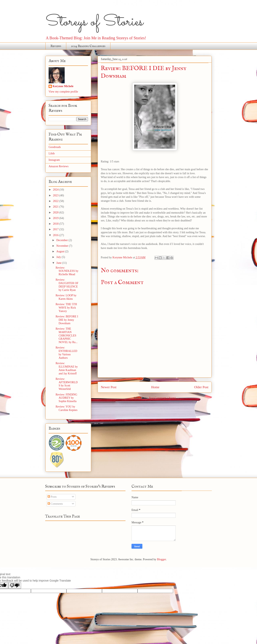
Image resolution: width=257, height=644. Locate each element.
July (59, 257)
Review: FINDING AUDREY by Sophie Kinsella (66, 398)
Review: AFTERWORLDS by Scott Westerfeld (67, 384)
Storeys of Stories (94, 22)
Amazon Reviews (59, 166)
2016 (56, 235)
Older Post (201, 387)
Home (155, 387)
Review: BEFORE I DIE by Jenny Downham (67, 320)
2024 (56, 190)
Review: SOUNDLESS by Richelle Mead (67, 271)
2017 (56, 229)
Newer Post (109, 387)
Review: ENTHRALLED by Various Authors (66, 353)
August (61, 251)
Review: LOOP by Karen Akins (66, 297)
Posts (52, 497)
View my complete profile (63, 92)
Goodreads (55, 147)
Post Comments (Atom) (162, 398)
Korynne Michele (63, 86)
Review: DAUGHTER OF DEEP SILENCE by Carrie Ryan (67, 285)
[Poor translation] (15, 585)
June (59, 263)
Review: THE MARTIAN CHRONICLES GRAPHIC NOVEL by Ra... (67, 335)
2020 (56, 212)
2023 (56, 195)
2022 (56, 201)
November (63, 246)
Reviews (56, 46)
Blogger (161, 559)
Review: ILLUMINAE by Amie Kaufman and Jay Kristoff (67, 368)
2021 (56, 207)
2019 (56, 218)
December (62, 240)
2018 (56, 224)
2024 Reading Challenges (88, 46)
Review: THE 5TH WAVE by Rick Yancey (66, 308)
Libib (52, 153)
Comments (55, 504)
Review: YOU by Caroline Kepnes (67, 408)
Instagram (54, 160)
